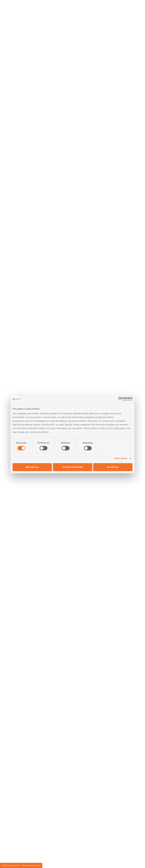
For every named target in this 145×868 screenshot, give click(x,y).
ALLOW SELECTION (73, 467)
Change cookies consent (11, 865)
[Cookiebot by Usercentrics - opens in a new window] (120, 399)
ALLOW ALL (113, 467)
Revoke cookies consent (32, 865)
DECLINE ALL (32, 467)
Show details (121, 458)
